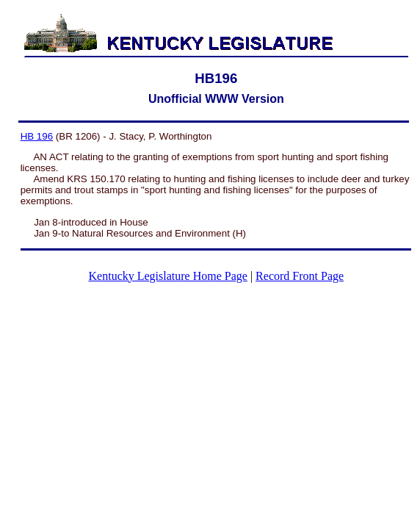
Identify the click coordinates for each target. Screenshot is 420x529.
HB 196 (37, 136)
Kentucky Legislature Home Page (168, 276)
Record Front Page (300, 276)
